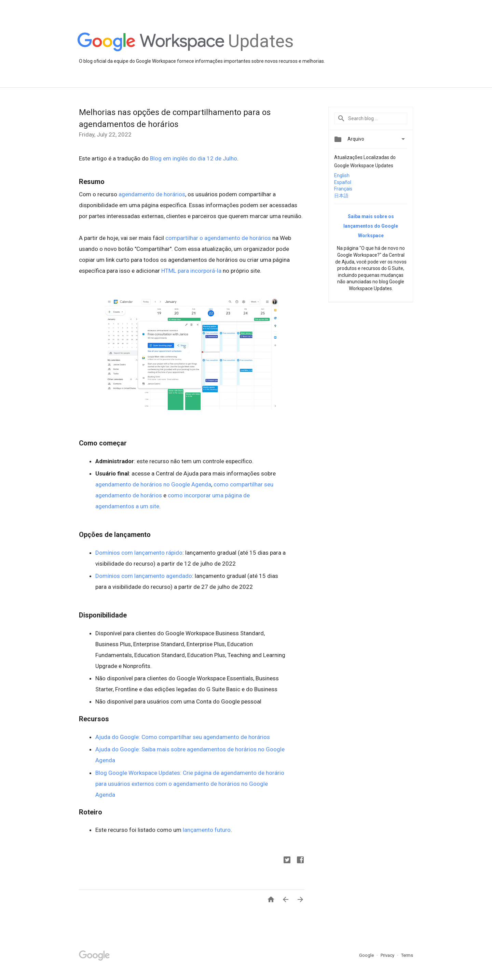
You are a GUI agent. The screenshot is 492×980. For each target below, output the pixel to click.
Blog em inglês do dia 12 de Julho (194, 158)
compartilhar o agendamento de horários (218, 238)
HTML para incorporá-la (191, 271)
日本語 (341, 196)
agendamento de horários (152, 194)
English (342, 175)
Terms (407, 955)
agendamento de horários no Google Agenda (153, 484)
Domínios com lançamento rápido (139, 553)
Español (343, 182)
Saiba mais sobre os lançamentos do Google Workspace (371, 226)
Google (367, 955)
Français (343, 189)
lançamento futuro (207, 830)
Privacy (388, 955)
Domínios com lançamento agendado (144, 576)
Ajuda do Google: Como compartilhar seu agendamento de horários (183, 737)
